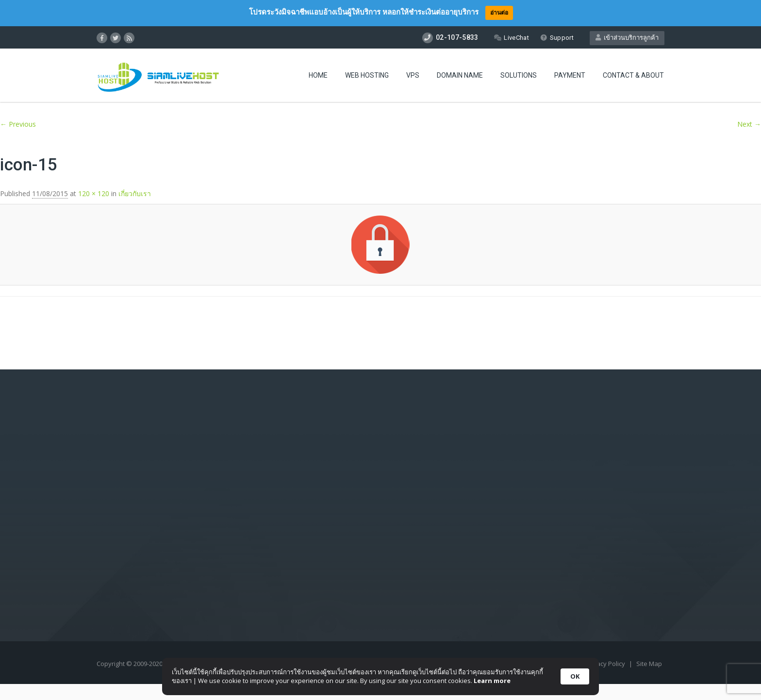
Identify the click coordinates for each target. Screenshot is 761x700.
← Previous (18, 124)
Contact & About (633, 75)
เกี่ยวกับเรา (135, 193)
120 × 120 (94, 193)
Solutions (519, 75)
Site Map (649, 664)
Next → (749, 124)
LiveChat (511, 38)
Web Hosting (367, 75)
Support (557, 38)
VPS (413, 75)
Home (318, 75)
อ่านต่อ (499, 12)
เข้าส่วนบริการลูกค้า (627, 38)
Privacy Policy (606, 664)
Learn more (492, 681)
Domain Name (460, 75)
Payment (570, 75)
